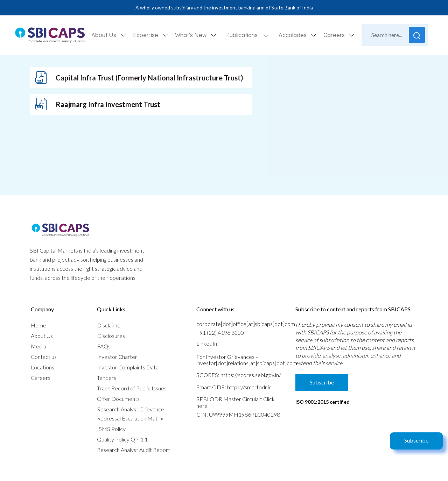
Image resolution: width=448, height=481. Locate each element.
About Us (42, 336)
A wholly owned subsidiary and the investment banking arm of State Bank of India (224, 8)
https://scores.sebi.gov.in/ (251, 375)
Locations (43, 367)
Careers (41, 378)
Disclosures (111, 336)
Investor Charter (117, 357)
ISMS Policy (111, 429)
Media (38, 346)
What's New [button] (191, 35)
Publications (242, 35)
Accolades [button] (293, 35)
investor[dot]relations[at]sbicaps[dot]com (247, 363)
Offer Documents (118, 399)
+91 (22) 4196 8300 (220, 333)
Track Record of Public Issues (132, 388)
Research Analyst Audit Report (134, 450)
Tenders (107, 378)
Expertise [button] (146, 35)
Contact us (44, 357)
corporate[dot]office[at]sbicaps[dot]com (246, 324)
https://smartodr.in (249, 387)
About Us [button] (104, 35)
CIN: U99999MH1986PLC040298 (238, 414)
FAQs (104, 346)
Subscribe (416, 440)
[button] (266, 35)
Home (38, 325)
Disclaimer (110, 325)
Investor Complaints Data (128, 367)
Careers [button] (335, 35)
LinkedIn (207, 343)
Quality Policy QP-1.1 (122, 439)
